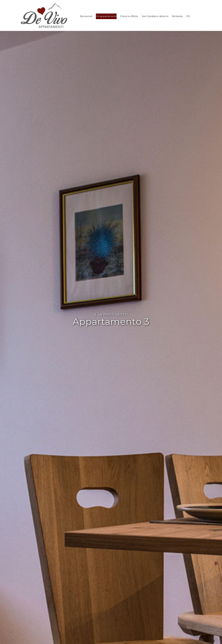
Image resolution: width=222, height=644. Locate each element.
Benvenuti (86, 16)
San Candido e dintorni (155, 16)
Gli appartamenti (106, 16)
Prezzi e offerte (129, 16)
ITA (188, 16)
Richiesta (177, 16)
